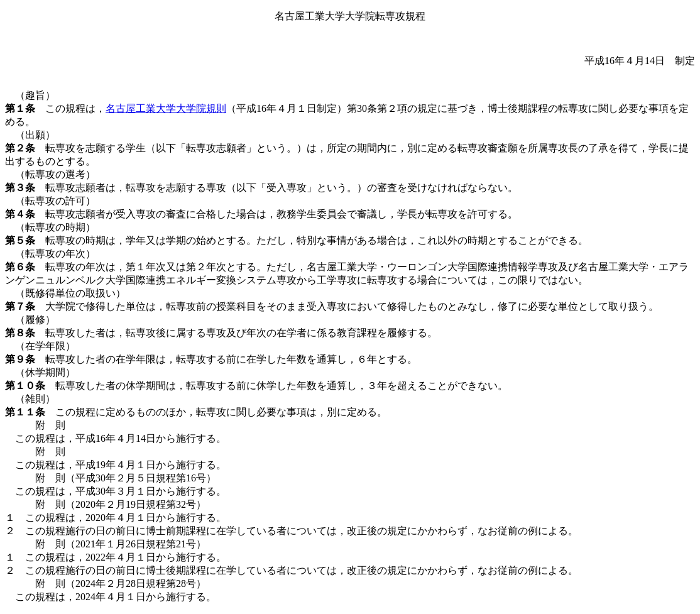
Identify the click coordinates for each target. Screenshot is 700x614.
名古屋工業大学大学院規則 (166, 108)
